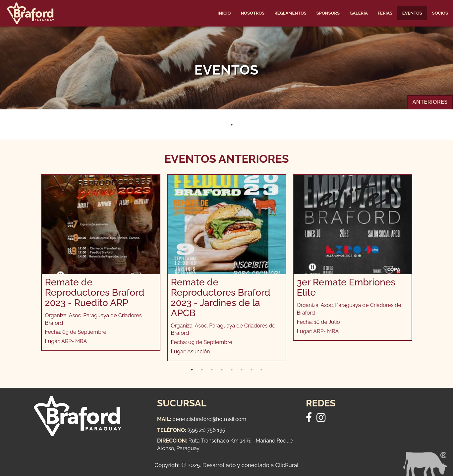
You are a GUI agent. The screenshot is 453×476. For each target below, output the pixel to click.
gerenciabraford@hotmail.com (209, 419)
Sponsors (328, 13)
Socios (440, 13)
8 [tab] (261, 370)
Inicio (224, 13)
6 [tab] (242, 370)
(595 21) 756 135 (206, 430)
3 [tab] (212, 370)
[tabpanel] (101, 263)
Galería (359, 13)
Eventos (412, 13)
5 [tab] (232, 370)
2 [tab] (202, 370)
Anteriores (430, 102)
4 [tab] (222, 370)
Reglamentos (290, 13)
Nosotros (253, 13)
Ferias (385, 13)
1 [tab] (232, 125)
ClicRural (287, 465)
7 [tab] (252, 370)
